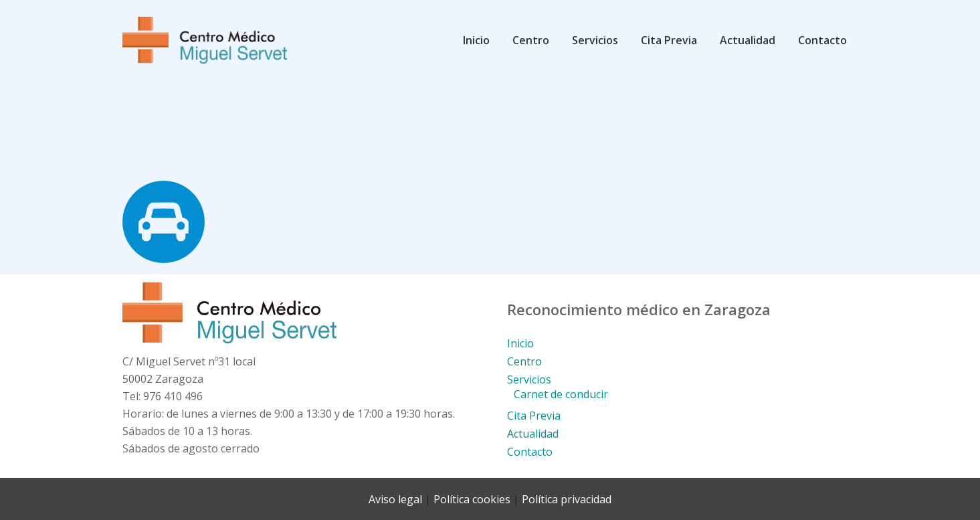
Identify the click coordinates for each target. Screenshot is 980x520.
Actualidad (533, 434)
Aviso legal (395, 499)
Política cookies (472, 499)
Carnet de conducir (561, 394)
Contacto (530, 452)
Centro (524, 361)
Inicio (520, 343)
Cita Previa (534, 416)
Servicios (529, 379)
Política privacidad (567, 499)
